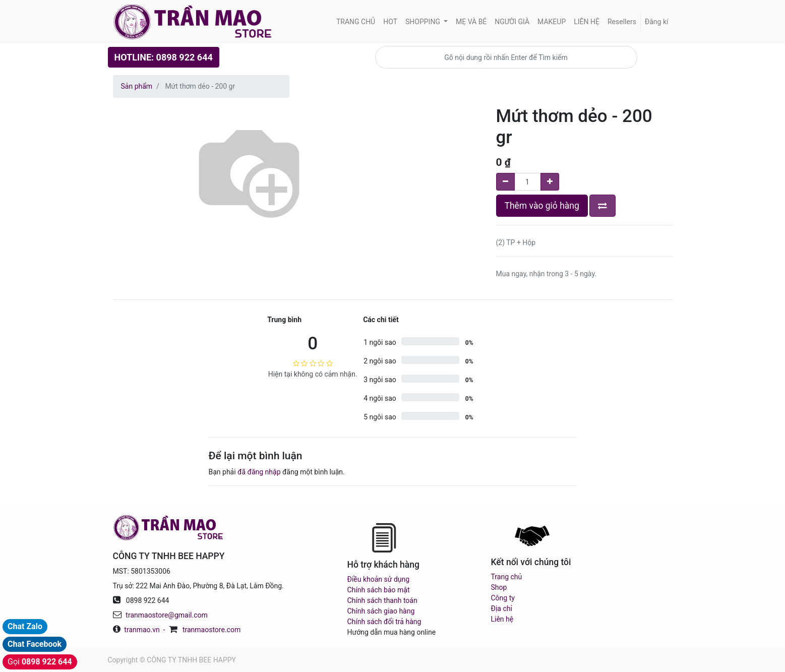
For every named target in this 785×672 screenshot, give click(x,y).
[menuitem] (356, 22)
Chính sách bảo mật (379, 590)
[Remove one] (505, 182)
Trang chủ (507, 577)
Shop (499, 587)
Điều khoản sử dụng (379, 579)
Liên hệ (502, 619)
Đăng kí (657, 22)
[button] (602, 206)
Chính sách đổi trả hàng (384, 622)
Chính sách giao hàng (381, 611)
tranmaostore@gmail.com (166, 615)
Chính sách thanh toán (382, 600)
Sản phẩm (137, 86)
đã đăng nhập (259, 472)
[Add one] (550, 182)
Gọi (40, 662)
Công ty (503, 598)
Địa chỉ (502, 608)
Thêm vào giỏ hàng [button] (542, 206)
